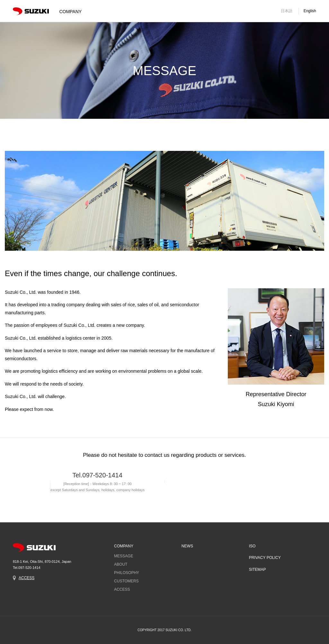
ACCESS (27, 578)
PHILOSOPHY (127, 573)
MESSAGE (124, 556)
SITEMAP (257, 570)
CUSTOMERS (126, 581)
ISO (252, 546)
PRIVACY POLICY (265, 558)
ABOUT (121, 565)
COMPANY (124, 546)
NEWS (187, 546)
